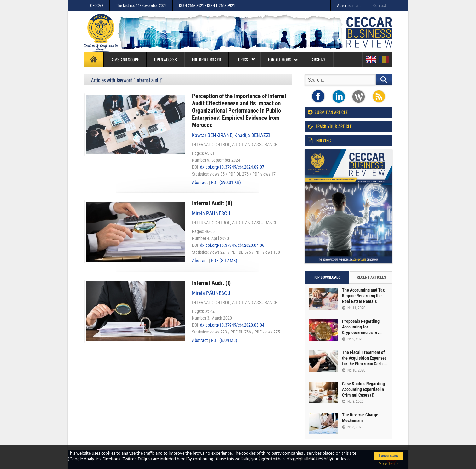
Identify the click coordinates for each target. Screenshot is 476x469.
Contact (380, 6)
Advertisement (349, 6)
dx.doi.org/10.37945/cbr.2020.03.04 (232, 325)
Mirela (211, 214)
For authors (283, 59)
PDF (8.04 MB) (224, 340)
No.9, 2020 (353, 339)
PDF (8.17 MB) (224, 261)
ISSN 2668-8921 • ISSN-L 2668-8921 (207, 6)
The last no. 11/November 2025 (141, 6)
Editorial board (206, 59)
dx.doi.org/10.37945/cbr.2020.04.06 (232, 245)
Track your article (330, 126)
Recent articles (371, 277)
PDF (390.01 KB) (226, 182)
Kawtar (212, 135)
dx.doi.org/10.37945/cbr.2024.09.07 (232, 167)
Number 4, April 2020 (210, 238)
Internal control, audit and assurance (235, 145)
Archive (319, 59)
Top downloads (327, 277)
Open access (165, 59)
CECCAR (97, 6)
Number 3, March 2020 (212, 318)
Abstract (200, 182)
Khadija (252, 135)
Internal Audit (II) (212, 203)
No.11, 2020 (354, 308)
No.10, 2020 (354, 370)
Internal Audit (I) (211, 283)
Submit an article (328, 112)
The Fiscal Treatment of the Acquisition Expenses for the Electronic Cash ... (365, 358)
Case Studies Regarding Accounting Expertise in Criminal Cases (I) (363, 389)
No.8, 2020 (353, 402)
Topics (246, 59)
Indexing (319, 140)
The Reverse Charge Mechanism (360, 418)
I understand (389, 456)
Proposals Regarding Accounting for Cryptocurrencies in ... (362, 327)
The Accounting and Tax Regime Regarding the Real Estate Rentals (363, 296)
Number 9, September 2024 (216, 160)
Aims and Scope (125, 59)
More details (389, 463)
